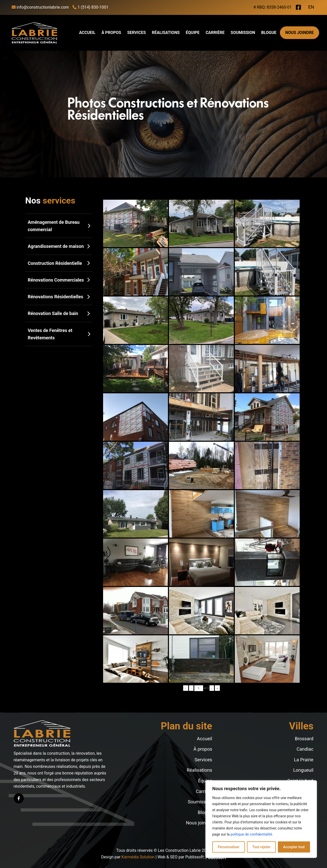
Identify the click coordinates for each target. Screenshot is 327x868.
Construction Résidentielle (59, 263)
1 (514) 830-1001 (90, 7)
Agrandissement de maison (59, 246)
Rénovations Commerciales (59, 280)
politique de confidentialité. (252, 834)
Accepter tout (294, 847)
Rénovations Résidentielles (59, 297)
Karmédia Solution (138, 857)
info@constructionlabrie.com (40, 7)
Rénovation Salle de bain (59, 313)
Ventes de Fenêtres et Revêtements (59, 334)
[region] (261, 819)
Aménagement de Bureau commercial (59, 226)
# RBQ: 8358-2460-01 (272, 7)
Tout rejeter (261, 847)
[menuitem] (311, 8)
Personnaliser (228, 847)
